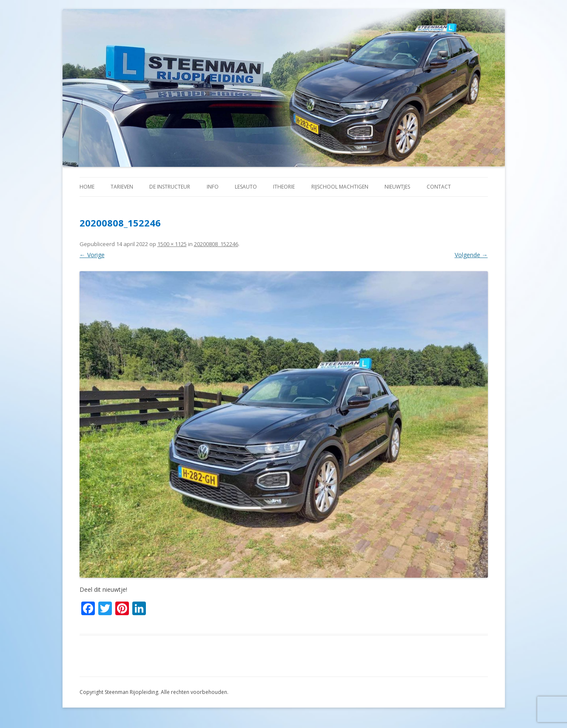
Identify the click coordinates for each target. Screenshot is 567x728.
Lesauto (246, 187)
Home (87, 187)
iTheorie (284, 187)
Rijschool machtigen (340, 187)
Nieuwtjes (397, 187)
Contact (439, 187)
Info (213, 187)
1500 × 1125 (172, 244)
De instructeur (170, 187)
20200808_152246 (216, 244)
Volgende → (471, 255)
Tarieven (122, 187)
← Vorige (92, 255)
